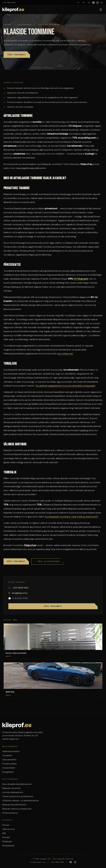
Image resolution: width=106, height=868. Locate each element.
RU (84, 3)
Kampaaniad (8, 846)
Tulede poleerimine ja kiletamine (18, 796)
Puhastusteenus (10, 813)
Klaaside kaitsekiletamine (14, 805)
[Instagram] (98, 3)
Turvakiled (7, 755)
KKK (4, 833)
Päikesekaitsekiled (11, 751)
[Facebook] (93, 3)
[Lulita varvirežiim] (102, 3)
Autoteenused (25, 25)
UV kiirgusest (81, 279)
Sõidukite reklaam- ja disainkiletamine (21, 800)
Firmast (6, 825)
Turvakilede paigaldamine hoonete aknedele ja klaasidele (65, 386)
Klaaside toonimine (11, 788)
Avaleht (8, 25)
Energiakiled (8, 772)
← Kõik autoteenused (47, 561)
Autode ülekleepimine (13, 792)
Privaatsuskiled (9, 764)
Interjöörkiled (9, 768)
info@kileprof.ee (18, 593)
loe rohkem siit (65, 354)
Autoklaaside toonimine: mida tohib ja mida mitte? (72, 517)
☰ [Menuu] (101, 10)
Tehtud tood (8, 829)
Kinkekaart (7, 841)
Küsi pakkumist (17, 55)
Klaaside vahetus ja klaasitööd (17, 809)
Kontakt (6, 837)
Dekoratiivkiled (9, 760)
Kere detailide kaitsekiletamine (17, 784)
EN (89, 3)
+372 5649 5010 (9, 3)
